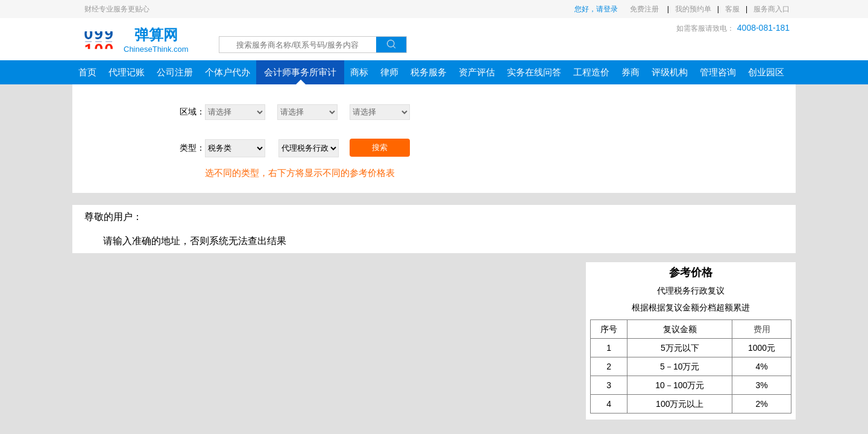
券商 (631, 72)
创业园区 (766, 72)
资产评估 (477, 72)
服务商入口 (772, 9)
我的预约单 (693, 9)
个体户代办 (228, 72)
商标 (359, 72)
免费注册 (645, 9)
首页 (87, 72)
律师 (389, 72)
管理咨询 (718, 72)
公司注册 (175, 72)
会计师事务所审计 (300, 76)
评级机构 (670, 72)
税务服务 (429, 72)
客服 (732, 9)
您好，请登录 (596, 9)
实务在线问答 (534, 72)
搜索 (380, 147)
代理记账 (127, 72)
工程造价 (591, 72)
